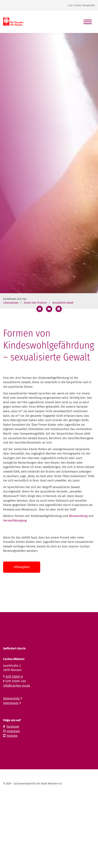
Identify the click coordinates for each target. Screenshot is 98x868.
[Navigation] (88, 22)
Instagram (13, 731)
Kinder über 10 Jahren (35, 303)
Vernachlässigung (15, 521)
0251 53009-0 (14, 677)
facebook (13, 727)
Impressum (12, 703)
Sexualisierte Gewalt (63, 303)
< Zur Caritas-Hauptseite (81, 5)
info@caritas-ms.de (17, 686)
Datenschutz (13, 698)
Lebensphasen (11, 303)
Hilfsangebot (22, 567)
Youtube (12, 736)
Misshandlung (78, 516)
